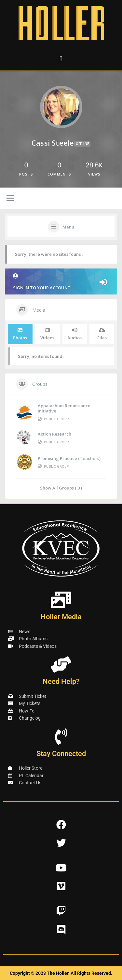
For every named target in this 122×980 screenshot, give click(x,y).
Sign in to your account (61, 282)
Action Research (54, 434)
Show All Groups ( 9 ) (61, 488)
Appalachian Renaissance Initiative (64, 408)
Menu (68, 227)
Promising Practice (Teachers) (69, 458)
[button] (61, 59)
